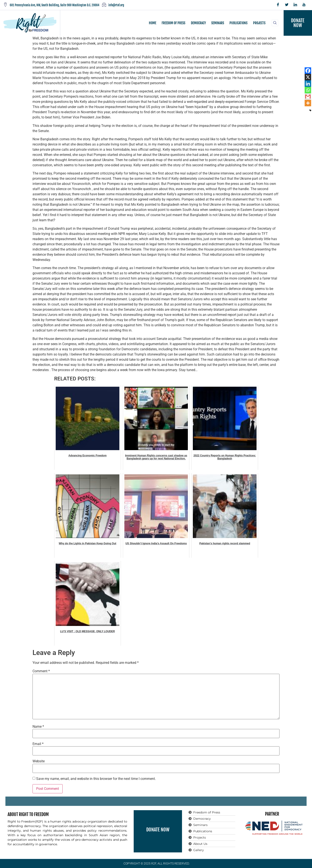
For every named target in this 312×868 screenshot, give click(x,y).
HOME (153, 23)
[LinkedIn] (295, 5)
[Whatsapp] (308, 90)
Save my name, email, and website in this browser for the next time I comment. (96, 779)
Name (38, 727)
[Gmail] (308, 97)
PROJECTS (259, 23)
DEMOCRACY (198, 23)
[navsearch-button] (275, 23)
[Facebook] (278, 5)
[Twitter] (287, 5)
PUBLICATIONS (238, 23)
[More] (308, 103)
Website (39, 761)
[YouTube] (304, 5)
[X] (308, 77)
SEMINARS (218, 23)
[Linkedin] (308, 84)
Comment (41, 671)
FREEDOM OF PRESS (174, 23)
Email (38, 744)
